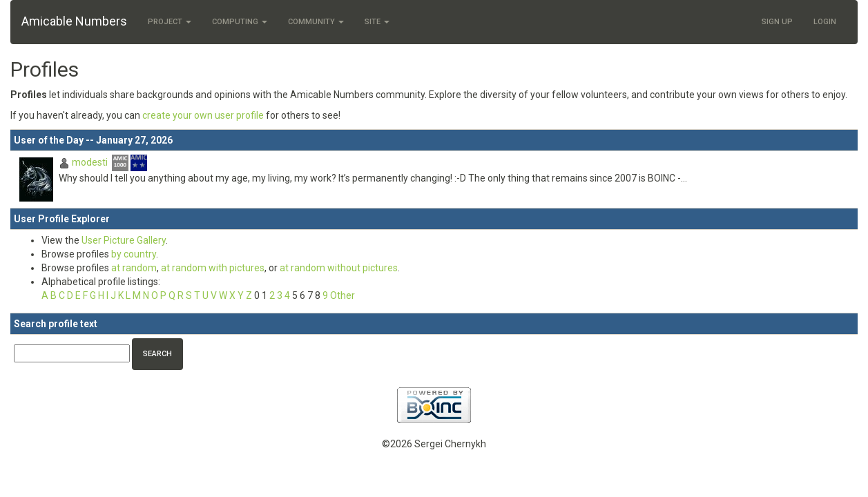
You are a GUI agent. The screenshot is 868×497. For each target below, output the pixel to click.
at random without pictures (339, 268)
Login (825, 22)
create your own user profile (203, 115)
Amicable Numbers (74, 21)
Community (316, 22)
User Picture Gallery (124, 240)
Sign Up (777, 22)
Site (377, 22)
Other (343, 295)
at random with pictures (213, 268)
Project (170, 22)
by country (134, 254)
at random (134, 268)
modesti (90, 162)
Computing (240, 22)
